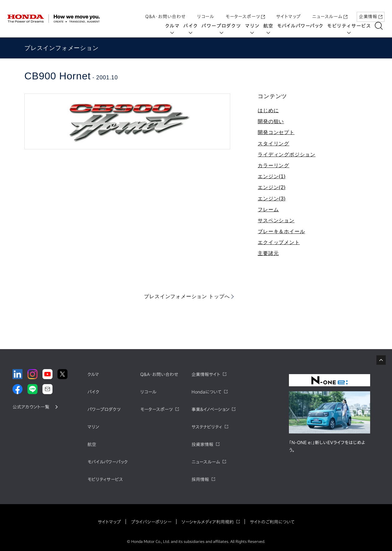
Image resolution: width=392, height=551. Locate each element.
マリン (254, 26)
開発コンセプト (276, 132)
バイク (193, 26)
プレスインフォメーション (62, 48)
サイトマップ (288, 10)
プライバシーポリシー (151, 522)
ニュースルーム (330, 10)
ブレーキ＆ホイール (281, 231)
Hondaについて (206, 392)
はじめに (268, 110)
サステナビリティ (207, 427)
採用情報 (200, 479)
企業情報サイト (206, 374)
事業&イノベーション (210, 409)
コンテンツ (272, 96)
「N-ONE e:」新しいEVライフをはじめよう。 (327, 446)
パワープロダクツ (223, 26)
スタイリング (273, 144)
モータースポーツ (245, 10)
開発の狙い (271, 121)
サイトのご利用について (272, 522)
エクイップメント (279, 242)
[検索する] (381, 26)
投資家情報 (202, 444)
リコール (206, 10)
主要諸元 (268, 253)
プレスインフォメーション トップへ (187, 297)
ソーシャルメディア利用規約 (208, 522)
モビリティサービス (351, 26)
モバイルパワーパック (302, 26)
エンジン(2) (272, 187)
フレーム (268, 210)
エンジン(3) (272, 199)
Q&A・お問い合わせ (166, 10)
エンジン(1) (272, 176)
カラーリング (273, 165)
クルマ (174, 26)
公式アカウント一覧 (31, 407)
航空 (270, 26)
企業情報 (371, 10)
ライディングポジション (287, 155)
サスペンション (276, 220)
